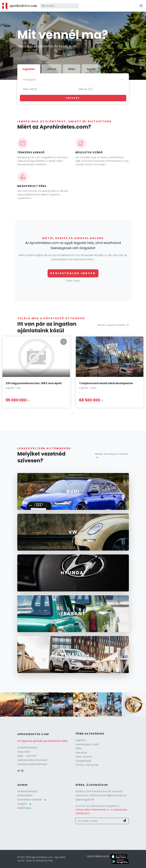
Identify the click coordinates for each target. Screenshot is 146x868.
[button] (73, 413)
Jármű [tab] (51, 69)
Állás (78, 748)
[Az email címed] (98, 821)
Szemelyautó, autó (87, 744)
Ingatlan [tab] (29, 69)
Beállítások (24, 808)
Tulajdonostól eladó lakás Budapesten (106, 383)
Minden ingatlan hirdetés (113, 325)
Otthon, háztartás (87, 765)
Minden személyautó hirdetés (112, 455)
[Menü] (141, 6)
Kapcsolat (24, 752)
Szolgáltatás (83, 761)
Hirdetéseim (25, 795)
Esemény (81, 753)
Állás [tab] (72, 69)
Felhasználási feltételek (32, 764)
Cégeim (25, 804)
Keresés (73, 98)
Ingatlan (81, 740)
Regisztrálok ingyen (73, 273)
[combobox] (73, 80)
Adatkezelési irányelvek (32, 760)
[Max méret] (45, 89)
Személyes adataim (32, 800)
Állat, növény (84, 757)
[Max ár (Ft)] (101, 89)
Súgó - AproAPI (27, 756)
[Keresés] (59, 6)
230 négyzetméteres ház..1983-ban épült (34, 383)
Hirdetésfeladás (27, 748)
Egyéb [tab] (91, 69)
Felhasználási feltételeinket (91, 810)
